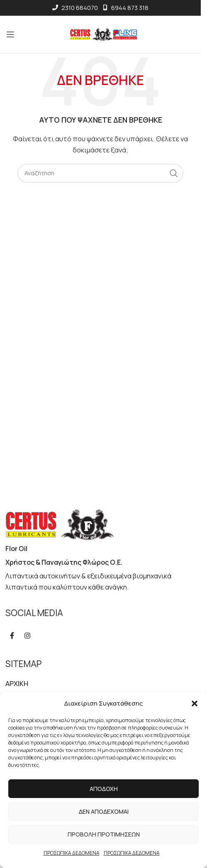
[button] (195, 704)
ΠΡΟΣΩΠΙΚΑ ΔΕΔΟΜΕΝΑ (72, 853)
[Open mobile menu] (12, 34)
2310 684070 (75, 8)
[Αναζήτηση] (100, 173)
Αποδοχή (104, 789)
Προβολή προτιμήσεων (104, 834)
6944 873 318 (125, 8)
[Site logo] (101, 34)
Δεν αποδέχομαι (104, 811)
